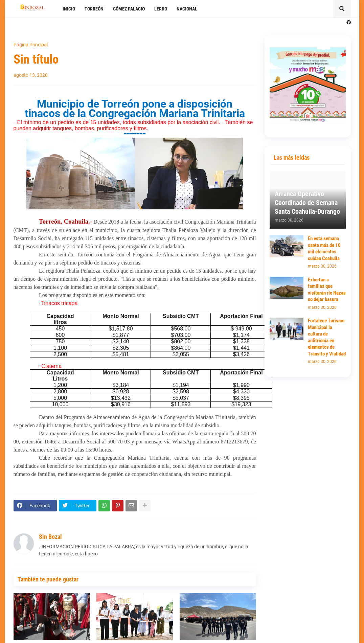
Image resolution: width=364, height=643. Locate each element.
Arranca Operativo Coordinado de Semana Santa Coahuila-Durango (307, 203)
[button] (342, 9)
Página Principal (31, 45)
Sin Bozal (50, 537)
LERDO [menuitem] (161, 9)
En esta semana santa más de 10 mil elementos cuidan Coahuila (324, 248)
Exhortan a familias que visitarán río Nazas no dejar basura (327, 290)
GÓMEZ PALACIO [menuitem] (129, 9)
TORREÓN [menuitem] (94, 9)
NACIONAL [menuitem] (187, 9)
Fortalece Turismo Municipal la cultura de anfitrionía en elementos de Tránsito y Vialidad (327, 337)
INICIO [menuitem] (69, 9)
